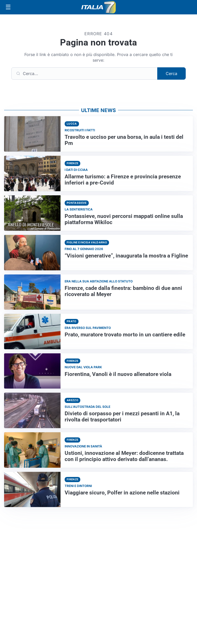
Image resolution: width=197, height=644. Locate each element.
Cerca (171, 73)
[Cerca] (84, 73)
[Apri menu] (8, 7)
